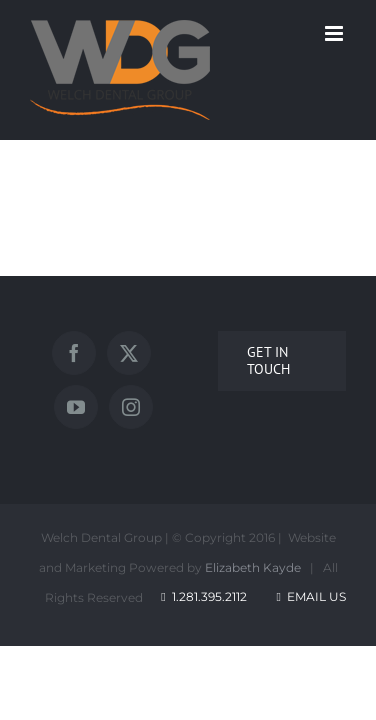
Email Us (310, 610)
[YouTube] (217, 353)
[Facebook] (107, 353)
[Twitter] (162, 353)
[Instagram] (272, 353)
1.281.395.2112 (209, 610)
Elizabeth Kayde (253, 581)
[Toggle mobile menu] (335, 33)
